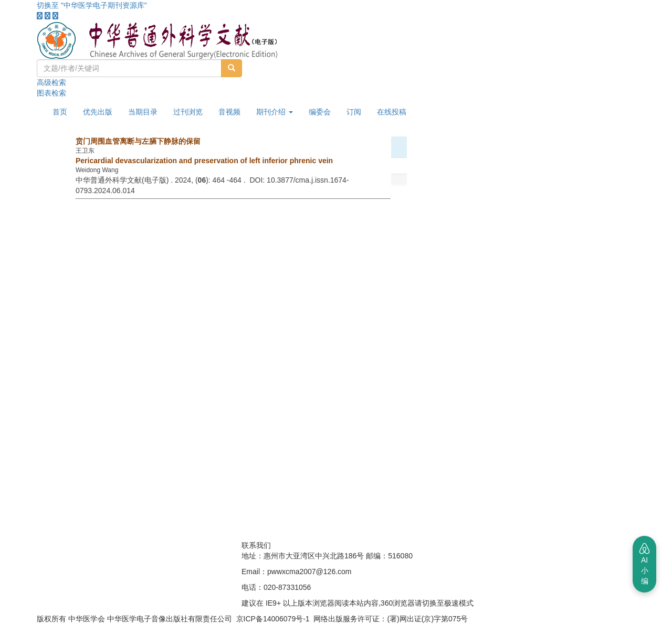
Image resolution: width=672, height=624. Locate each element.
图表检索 (51, 93)
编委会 (320, 112)
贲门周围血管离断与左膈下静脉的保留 (138, 141)
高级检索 (51, 82)
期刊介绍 (275, 112)
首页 (60, 112)
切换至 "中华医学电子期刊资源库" (92, 5)
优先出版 (98, 112)
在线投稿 (392, 112)
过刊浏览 (188, 112)
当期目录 (143, 112)
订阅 (354, 112)
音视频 (229, 112)
